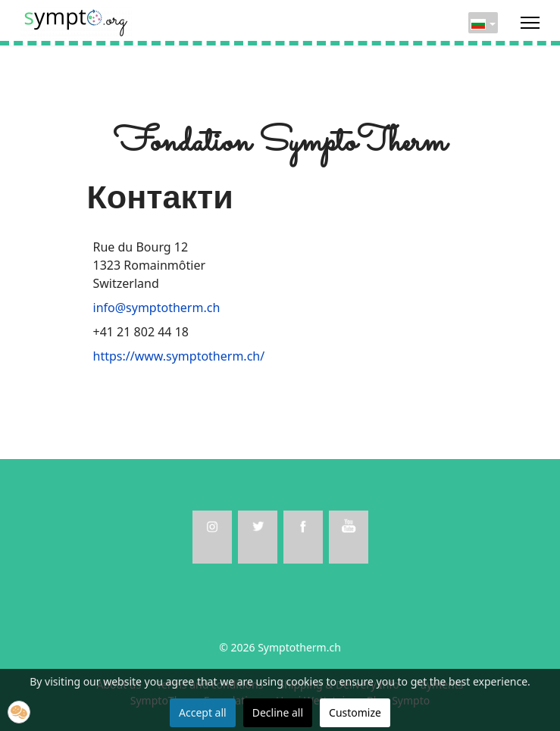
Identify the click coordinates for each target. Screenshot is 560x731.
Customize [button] (355, 712)
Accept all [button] (203, 712)
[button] (19, 712)
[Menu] (530, 23)
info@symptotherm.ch (157, 308)
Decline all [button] (278, 712)
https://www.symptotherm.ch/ (179, 356)
